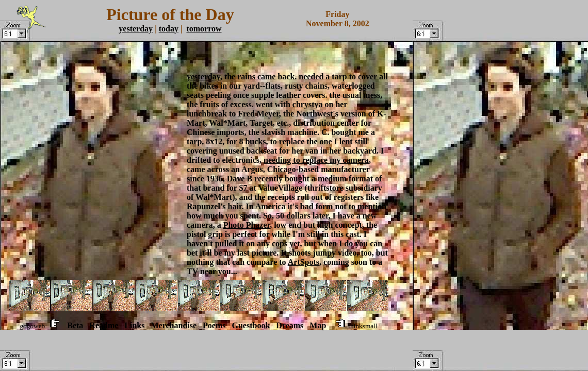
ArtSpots (304, 262)
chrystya (308, 104)
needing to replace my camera (316, 160)
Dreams (290, 325)
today (169, 29)
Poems (214, 325)
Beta (75, 325)
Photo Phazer (247, 225)
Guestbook (251, 325)
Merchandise (174, 325)
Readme (104, 325)
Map (318, 325)
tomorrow (204, 29)
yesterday (136, 29)
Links (134, 325)
